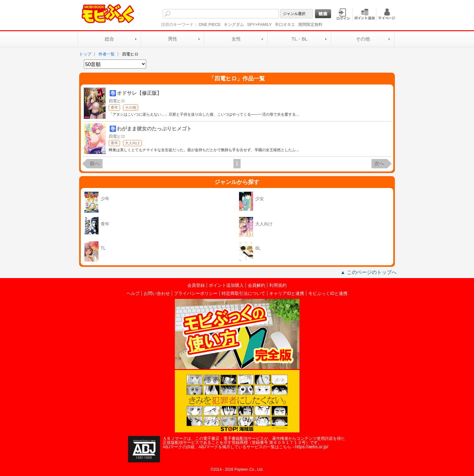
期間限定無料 (310, 24)
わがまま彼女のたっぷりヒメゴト (154, 129)
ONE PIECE (210, 24)
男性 (173, 39)
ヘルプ (133, 293)
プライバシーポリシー (196, 293)
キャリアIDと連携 (287, 293)
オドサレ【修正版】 (139, 93)
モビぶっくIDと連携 (328, 293)
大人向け (132, 143)
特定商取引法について (243, 293)
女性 (236, 39)
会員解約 (256, 285)
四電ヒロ (117, 101)
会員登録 (196, 285)
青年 (114, 108)
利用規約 (278, 285)
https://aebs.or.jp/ (312, 447)
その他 (363, 39)
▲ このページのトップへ (368, 272)
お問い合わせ (157, 293)
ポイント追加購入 (226, 285)
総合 (109, 39)
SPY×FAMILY (259, 24)
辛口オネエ (285, 24)
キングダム (234, 24)
